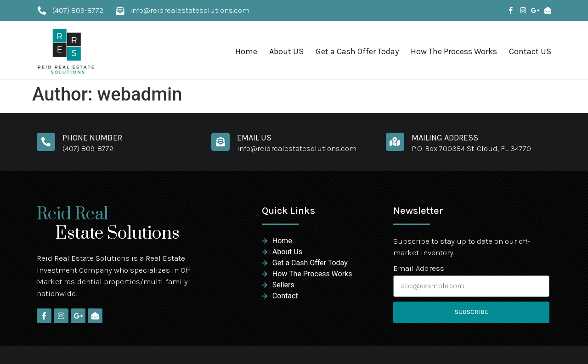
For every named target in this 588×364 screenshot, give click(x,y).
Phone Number (92, 138)
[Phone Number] (46, 142)
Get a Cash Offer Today (357, 51)
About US (286, 51)
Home (246, 51)
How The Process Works (454, 51)
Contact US (530, 51)
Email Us (254, 138)
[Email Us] (220, 142)
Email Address (419, 269)
